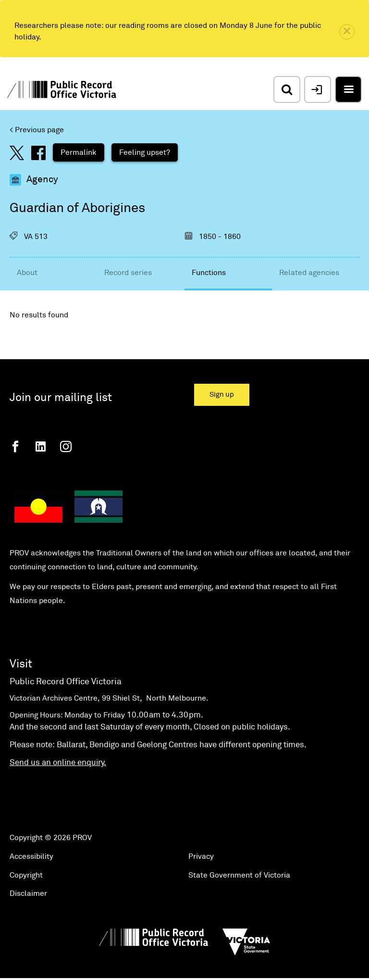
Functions (209, 273)
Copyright (26, 875)
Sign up (222, 395)
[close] (347, 32)
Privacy (201, 856)
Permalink (79, 152)
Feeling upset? (145, 152)
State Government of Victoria (239, 875)
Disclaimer (28, 893)
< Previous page (37, 130)
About (27, 273)
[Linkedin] (41, 446)
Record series (128, 273)
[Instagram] (66, 446)
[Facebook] (15, 446)
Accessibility (31, 856)
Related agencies (309, 273)
